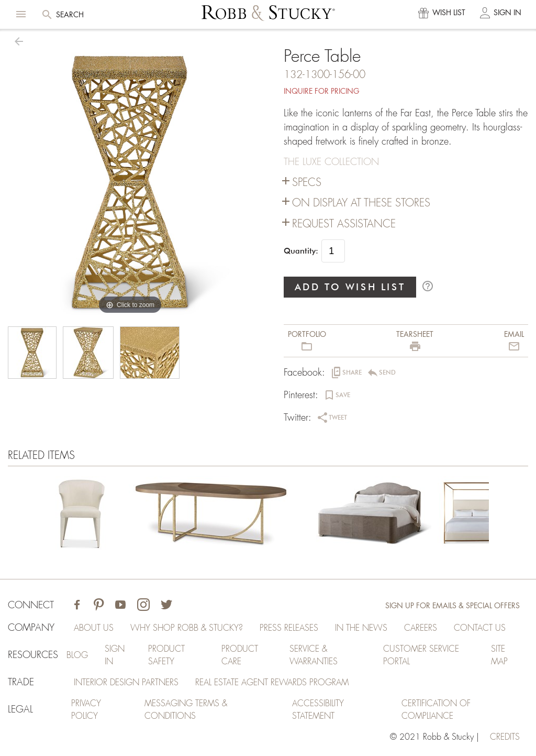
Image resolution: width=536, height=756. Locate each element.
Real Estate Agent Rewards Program (272, 683)
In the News (361, 628)
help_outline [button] (428, 286)
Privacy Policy (86, 710)
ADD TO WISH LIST (350, 287)
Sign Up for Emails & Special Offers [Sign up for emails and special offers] (453, 606)
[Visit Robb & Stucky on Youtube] (120, 606)
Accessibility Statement (318, 710)
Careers (421, 628)
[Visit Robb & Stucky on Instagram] (143, 606)
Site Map (499, 655)
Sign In (115, 655)
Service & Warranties (314, 655)
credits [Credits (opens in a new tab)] (505, 737)
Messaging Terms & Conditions (186, 710)
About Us (94, 628)
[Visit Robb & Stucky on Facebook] (77, 606)
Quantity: (301, 251)
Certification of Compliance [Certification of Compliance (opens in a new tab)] (436, 710)
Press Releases (289, 628)
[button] (21, 14)
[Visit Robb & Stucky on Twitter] (166, 606)
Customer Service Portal (421, 655)
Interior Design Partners (126, 683)
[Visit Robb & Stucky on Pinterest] (99, 606)
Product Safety (166, 655)
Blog (77, 655)
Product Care (240, 655)
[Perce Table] (81, 515)
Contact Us (480, 628)
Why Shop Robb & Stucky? (187, 628)
